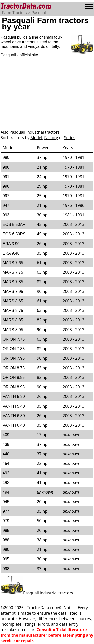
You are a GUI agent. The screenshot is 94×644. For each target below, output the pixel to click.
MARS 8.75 (13, 311)
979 (6, 521)
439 (6, 444)
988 (6, 540)
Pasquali (39, 13)
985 (6, 530)
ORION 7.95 (14, 358)
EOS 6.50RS (14, 234)
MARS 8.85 (13, 320)
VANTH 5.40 (14, 406)
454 (6, 464)
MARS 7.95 (13, 291)
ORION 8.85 (14, 377)
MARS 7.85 (13, 282)
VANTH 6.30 (14, 416)
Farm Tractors (14, 13)
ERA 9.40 (11, 253)
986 (6, 167)
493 (6, 483)
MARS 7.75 (13, 272)
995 (6, 559)
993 (6, 215)
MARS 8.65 (13, 301)
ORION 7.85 (14, 349)
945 (6, 502)
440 (6, 454)
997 (6, 196)
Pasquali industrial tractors (37, 593)
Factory (51, 138)
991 (6, 177)
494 (6, 492)
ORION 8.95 (14, 387)
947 (6, 205)
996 (6, 186)
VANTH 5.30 (14, 397)
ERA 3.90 (11, 244)
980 (6, 158)
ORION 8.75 (14, 368)
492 (6, 473)
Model (36, 138)
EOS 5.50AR (14, 225)
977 (6, 511)
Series (70, 138)
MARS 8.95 (13, 330)
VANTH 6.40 (14, 425)
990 (6, 550)
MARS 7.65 (13, 263)
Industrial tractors (43, 132)
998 (6, 569)
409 (6, 435)
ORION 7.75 (14, 339)
